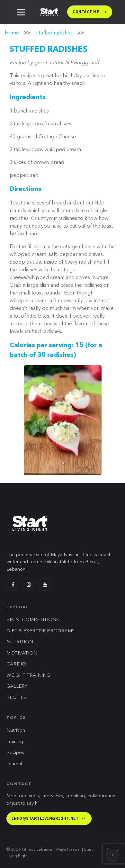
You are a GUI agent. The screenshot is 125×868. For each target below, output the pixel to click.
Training (15, 742)
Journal (14, 764)
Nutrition (16, 731)
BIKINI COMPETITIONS (33, 620)
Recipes (15, 753)
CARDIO (16, 664)
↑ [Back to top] (112, 855)
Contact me (90, 12)
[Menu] (21, 12)
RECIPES (16, 698)
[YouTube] (45, 584)
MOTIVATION (22, 653)
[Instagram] (29, 584)
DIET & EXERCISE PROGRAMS (40, 631)
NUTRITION (20, 642)
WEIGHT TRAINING (28, 676)
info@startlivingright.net (49, 818)
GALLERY (17, 687)
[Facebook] (13, 584)
